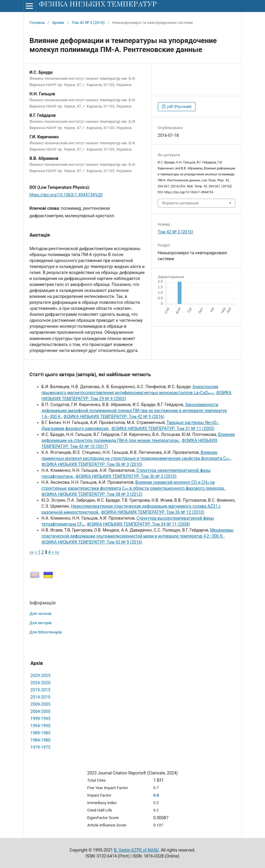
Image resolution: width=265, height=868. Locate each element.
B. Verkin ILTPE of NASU (136, 850)
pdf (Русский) (179, 107)
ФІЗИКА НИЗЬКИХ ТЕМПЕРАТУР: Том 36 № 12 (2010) (153, 512)
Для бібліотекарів (46, 632)
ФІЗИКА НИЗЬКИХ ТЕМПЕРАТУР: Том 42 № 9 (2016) (114, 417)
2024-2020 (41, 683)
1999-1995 (41, 719)
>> (57, 552)
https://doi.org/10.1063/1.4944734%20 (66, 195)
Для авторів (41, 623)
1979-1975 (41, 747)
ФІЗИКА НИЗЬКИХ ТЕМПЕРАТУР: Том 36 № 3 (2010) (92, 464)
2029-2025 (41, 676)
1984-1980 (41, 740)
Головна (37, 23)
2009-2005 (41, 704)
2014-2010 (41, 697)
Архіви (58, 23)
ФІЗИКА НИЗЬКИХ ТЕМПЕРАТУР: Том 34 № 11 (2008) (138, 524)
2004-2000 (41, 711)
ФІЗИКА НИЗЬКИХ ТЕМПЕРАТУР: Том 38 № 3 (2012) (92, 494)
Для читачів (41, 614)
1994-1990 (41, 726)
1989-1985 (41, 733)
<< (32, 552)
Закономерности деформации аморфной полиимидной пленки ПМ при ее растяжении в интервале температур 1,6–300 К (134, 411)
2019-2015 (41, 690)
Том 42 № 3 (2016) (88, 23)
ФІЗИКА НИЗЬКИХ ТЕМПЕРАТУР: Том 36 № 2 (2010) (126, 476)
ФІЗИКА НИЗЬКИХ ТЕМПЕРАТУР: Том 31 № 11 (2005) (163, 428)
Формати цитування (180, 203)
